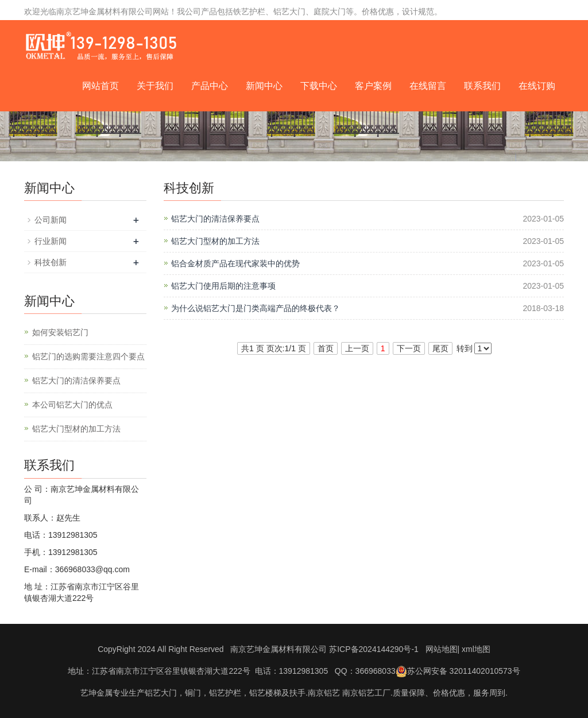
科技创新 (51, 262)
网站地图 (442, 649)
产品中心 (210, 86)
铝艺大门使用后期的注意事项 (223, 286)
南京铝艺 (324, 693)
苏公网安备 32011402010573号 (458, 671)
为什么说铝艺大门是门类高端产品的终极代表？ (256, 308)
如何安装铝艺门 (60, 332)
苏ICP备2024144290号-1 (374, 649)
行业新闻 (51, 241)
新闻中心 (264, 86)
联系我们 (482, 86)
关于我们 (155, 86)
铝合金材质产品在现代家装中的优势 (235, 263)
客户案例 (373, 86)
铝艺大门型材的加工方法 (215, 241)
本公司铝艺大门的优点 (72, 405)
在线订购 (537, 86)
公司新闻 (51, 220)
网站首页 (100, 86)
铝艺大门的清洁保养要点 (215, 219)
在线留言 (428, 86)
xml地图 (476, 649)
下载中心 (319, 86)
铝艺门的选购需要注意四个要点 (88, 356)
